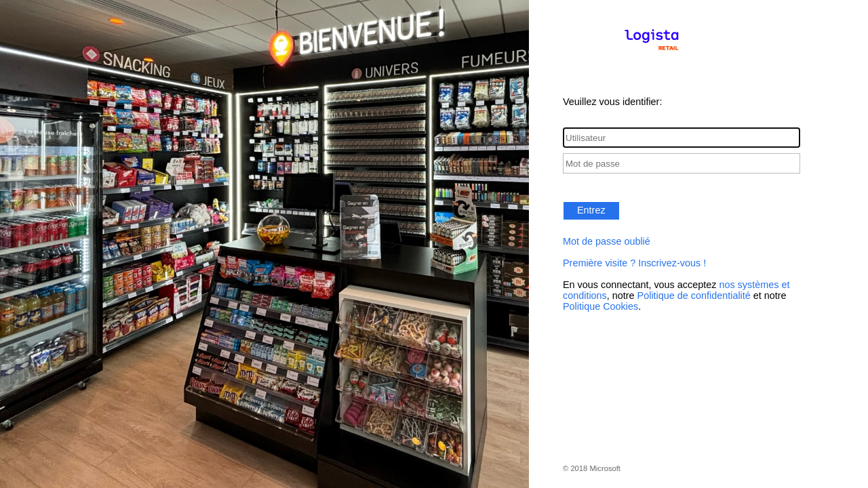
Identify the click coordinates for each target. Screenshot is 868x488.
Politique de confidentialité (694, 296)
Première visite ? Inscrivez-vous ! (634, 263)
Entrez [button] (591, 210)
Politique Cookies (600, 306)
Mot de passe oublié (607, 241)
